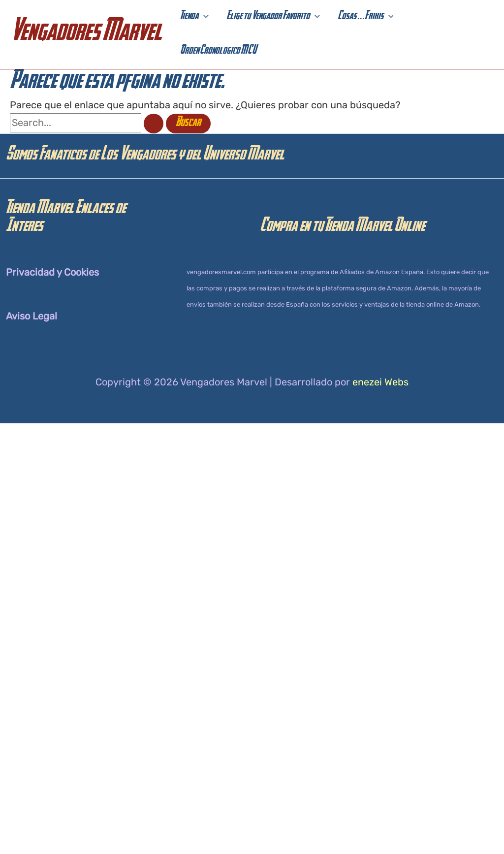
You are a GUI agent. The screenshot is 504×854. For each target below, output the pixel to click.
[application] (204, 17)
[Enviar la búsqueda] (154, 124)
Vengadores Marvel (86, 34)
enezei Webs (380, 382)
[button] (194, 17)
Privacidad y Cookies (52, 272)
